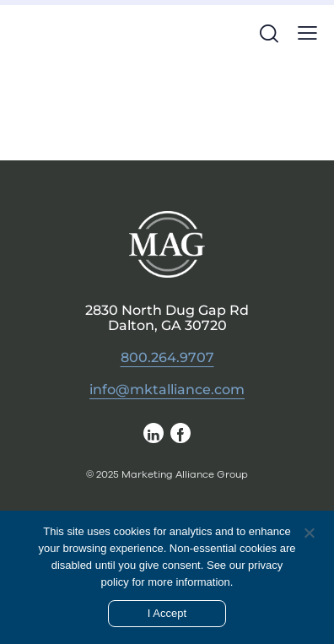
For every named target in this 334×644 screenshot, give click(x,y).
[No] (309, 533)
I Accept (167, 613)
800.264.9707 (167, 358)
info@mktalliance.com (167, 390)
